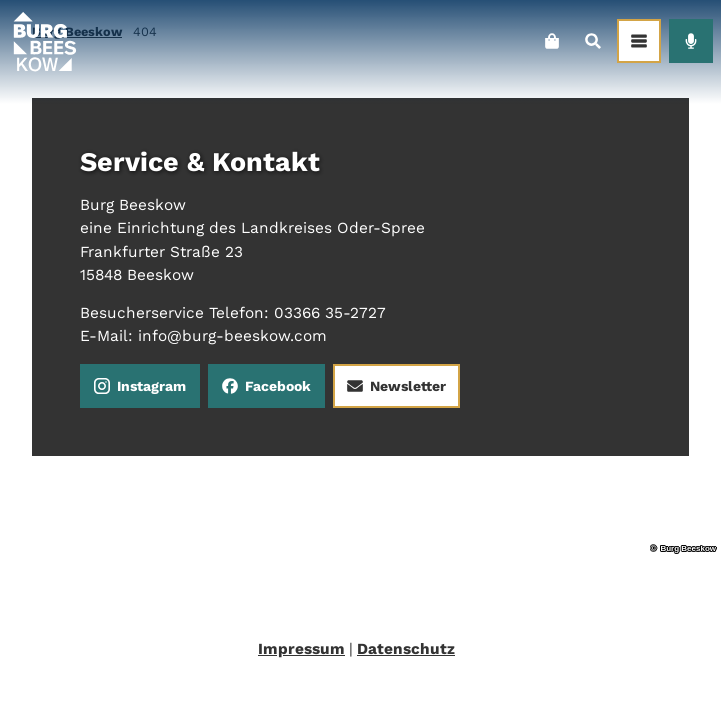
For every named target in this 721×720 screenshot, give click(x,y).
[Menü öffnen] (639, 41)
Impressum (301, 649)
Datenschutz (406, 649)
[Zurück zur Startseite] (44, 41)
